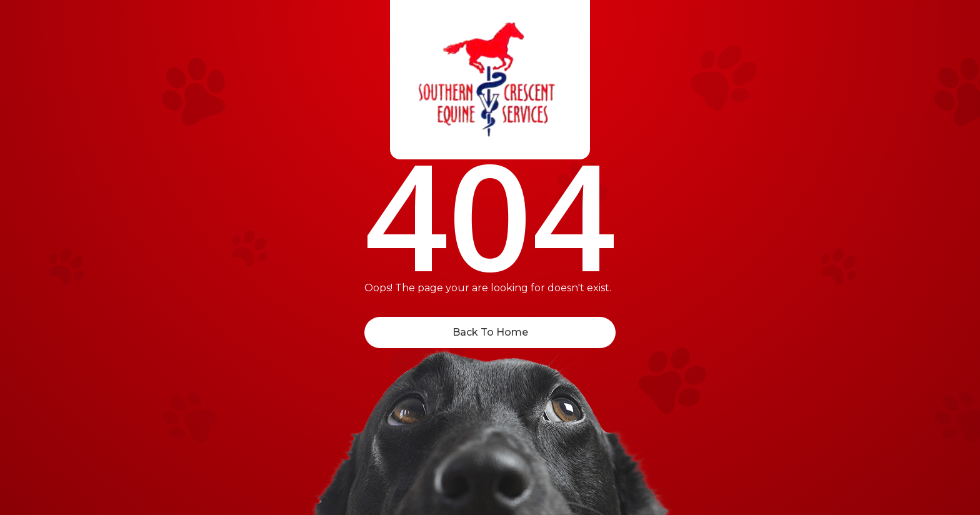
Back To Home (490, 332)
